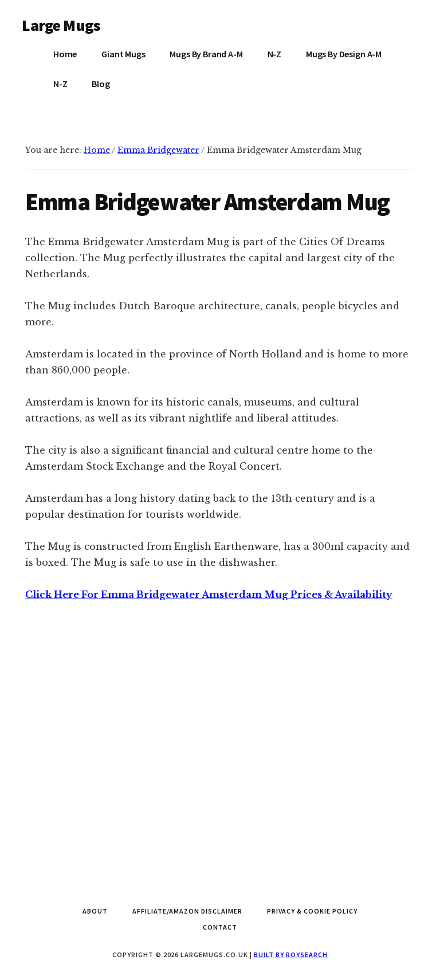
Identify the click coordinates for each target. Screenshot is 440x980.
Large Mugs (61, 25)
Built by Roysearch (291, 955)
